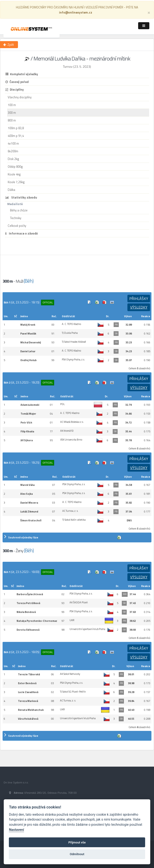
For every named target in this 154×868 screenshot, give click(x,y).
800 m (12, 120)
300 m (12, 113)
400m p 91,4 (16, 136)
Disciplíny (15, 89)
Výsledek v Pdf (105, 302)
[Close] (149, 12)
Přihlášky (139, 299)
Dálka (11, 190)
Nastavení (16, 830)
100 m (12, 105)
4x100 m (13, 143)
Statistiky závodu (21, 197)
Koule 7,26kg (16, 182)
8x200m (13, 151)
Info (90, 302)
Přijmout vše (77, 842)
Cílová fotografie (112, 302)
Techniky (16, 218)
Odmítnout (77, 854)
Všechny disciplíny (20, 97)
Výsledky (139, 307)
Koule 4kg (14, 174)
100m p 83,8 (16, 128)
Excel (97, 302)
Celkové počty (17, 226)
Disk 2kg (13, 159)
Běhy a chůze (19, 210)
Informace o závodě (22, 233)
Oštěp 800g (15, 167)
